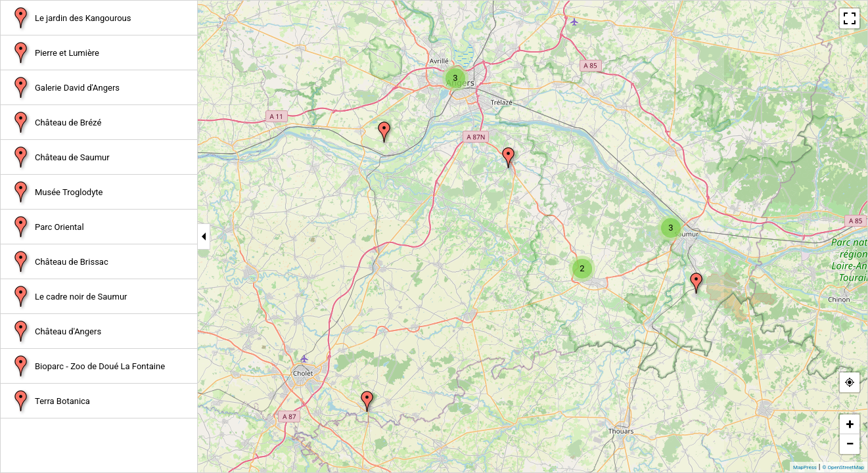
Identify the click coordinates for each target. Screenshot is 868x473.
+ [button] (850, 424)
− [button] (850, 444)
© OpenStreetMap (843, 467)
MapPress (805, 467)
